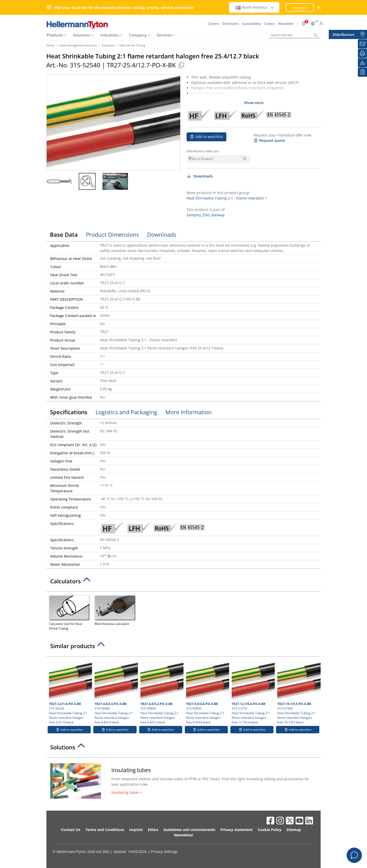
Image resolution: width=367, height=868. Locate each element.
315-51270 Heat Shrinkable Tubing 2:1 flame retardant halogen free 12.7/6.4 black (253, 692)
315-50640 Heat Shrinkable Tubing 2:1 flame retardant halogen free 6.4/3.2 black (161, 692)
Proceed (300, 8)
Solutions (81, 35)
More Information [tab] (189, 412)
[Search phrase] (294, 35)
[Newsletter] (362, 44)
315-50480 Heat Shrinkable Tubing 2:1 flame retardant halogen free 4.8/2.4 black (115, 692)
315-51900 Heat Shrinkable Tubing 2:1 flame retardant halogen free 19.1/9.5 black (298, 692)
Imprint (136, 830)
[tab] (183, 583)
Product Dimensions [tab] (112, 234)
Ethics (153, 830)
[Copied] (181, 65)
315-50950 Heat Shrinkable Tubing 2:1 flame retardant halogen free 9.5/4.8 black (207, 692)
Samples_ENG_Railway (206, 215)
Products (55, 35)
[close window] (319, 8)
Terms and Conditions (105, 830)
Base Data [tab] (64, 234)
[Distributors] (362, 34)
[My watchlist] (362, 72)
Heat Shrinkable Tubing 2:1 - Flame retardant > (227, 198)
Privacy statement (237, 830)
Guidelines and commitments (189, 830)
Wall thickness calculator (115, 610)
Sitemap (294, 830)
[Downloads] (362, 63)
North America (255, 7)
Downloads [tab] (162, 234)
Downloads (200, 176)
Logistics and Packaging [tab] (126, 412)
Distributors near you (203, 151)
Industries (109, 35)
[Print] (362, 53)
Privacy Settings (164, 852)
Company (138, 35)
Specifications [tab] (69, 412)
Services (164, 35)
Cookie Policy (270, 830)
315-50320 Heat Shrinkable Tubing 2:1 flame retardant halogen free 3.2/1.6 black (70, 692)
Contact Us (71, 830)
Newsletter (183, 835)
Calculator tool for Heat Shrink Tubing (69, 612)
